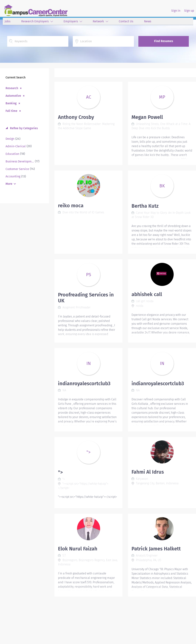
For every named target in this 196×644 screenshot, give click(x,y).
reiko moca (71, 206)
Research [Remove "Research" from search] (12, 88)
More (9, 184)
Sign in (176, 11)
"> (60, 472)
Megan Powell (147, 117)
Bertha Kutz (145, 206)
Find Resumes (164, 41)
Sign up (189, 11)
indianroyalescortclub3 (84, 384)
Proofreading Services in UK (86, 298)
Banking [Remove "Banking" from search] (11, 103)
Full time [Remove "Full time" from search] (11, 111)
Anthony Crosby (76, 117)
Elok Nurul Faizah (78, 549)
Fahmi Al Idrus (148, 472)
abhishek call (147, 294)
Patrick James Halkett (156, 549)
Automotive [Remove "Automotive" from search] (13, 96)
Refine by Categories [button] (24, 128)
